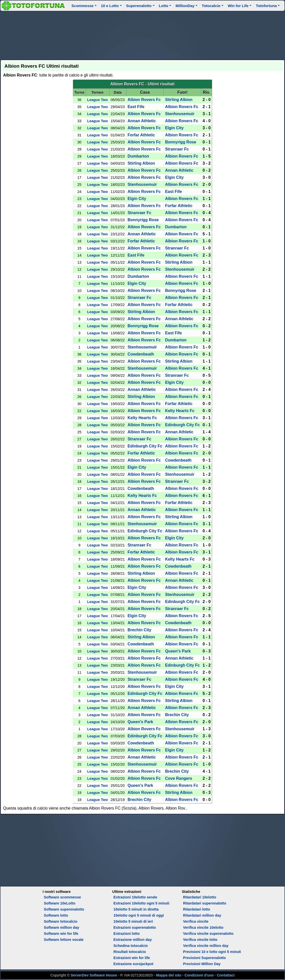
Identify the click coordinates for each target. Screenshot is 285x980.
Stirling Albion (179, 100)
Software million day (62, 927)
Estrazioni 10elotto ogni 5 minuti (141, 903)
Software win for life (61, 934)
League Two (98, 100)
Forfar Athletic (141, 135)
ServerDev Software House (94, 975)
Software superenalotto (64, 909)
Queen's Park (178, 651)
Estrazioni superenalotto (135, 927)
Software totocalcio (61, 921)
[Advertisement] (143, 35)
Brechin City (139, 630)
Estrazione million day (133, 940)
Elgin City (174, 128)
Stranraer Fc (177, 149)
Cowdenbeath (141, 354)
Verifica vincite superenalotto (208, 934)
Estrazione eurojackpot (133, 964)
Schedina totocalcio (131, 946)
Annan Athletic (142, 121)
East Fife (136, 107)
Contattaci (226, 975)
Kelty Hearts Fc (180, 411)
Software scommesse (62, 897)
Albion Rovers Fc (144, 100)
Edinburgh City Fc (182, 425)
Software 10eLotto (60, 903)
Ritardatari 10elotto (200, 897)
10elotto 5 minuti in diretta (136, 909)
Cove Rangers (179, 778)
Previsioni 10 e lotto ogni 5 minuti (212, 952)
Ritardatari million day (202, 915)
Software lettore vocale (64, 940)
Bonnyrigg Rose (181, 142)
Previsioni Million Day (202, 964)
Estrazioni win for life (132, 958)
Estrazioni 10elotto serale (135, 897)
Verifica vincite (196, 921)
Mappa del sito (169, 975)
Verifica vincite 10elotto (203, 927)
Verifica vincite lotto (200, 940)
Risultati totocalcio (130, 952)
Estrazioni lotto (127, 934)
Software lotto (56, 915)
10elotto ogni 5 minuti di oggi (139, 915)
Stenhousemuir (180, 114)
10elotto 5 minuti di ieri (133, 921)
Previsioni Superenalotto (205, 958)
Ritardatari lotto (197, 909)
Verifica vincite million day (206, 946)
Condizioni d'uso (199, 975)
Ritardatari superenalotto (205, 903)
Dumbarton (138, 156)
